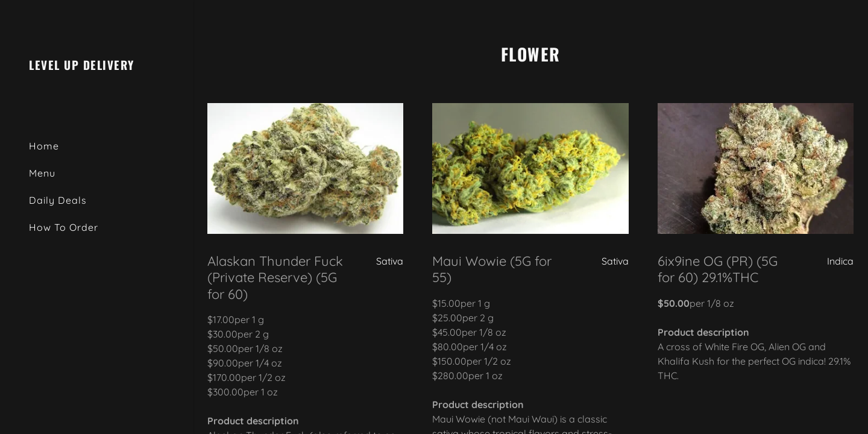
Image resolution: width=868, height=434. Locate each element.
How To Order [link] (64, 227)
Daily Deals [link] (58, 200)
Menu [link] (42, 173)
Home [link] (44, 146)
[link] (82, 66)
